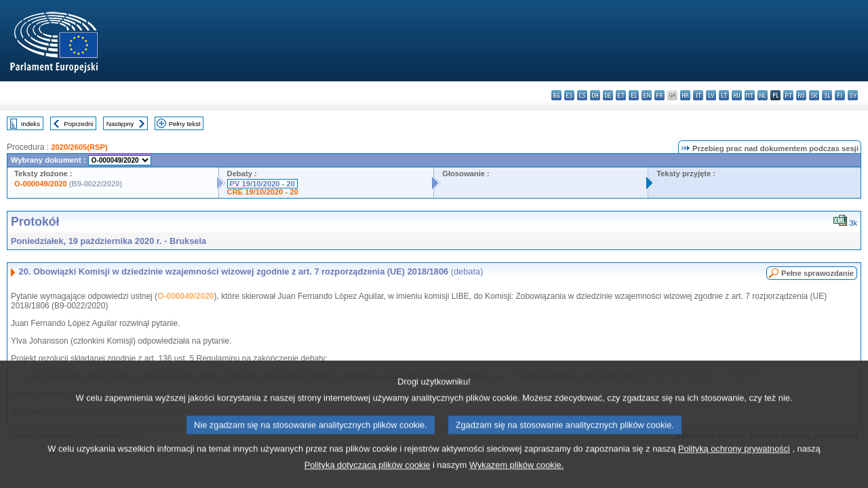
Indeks (31, 124)
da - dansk (595, 95)
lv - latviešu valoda (711, 95)
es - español (569, 95)
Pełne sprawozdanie (817, 273)
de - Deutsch (608, 95)
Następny (120, 124)
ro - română (801, 95)
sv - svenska (853, 95)
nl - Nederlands (763, 95)
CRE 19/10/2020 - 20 (263, 192)
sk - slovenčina (814, 95)
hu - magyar (737, 95)
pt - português (788, 95)
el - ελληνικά (634, 95)
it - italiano (698, 95)
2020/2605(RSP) (79, 147)
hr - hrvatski (685, 95)
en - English (647, 95)
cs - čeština (582, 95)
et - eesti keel (621, 95)
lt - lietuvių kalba (724, 95)
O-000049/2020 (41, 184)
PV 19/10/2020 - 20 (262, 184)
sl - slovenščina (827, 95)
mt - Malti (750, 95)
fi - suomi (840, 95)
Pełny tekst (185, 124)
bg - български (556, 95)
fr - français (659, 95)
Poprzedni (78, 124)
